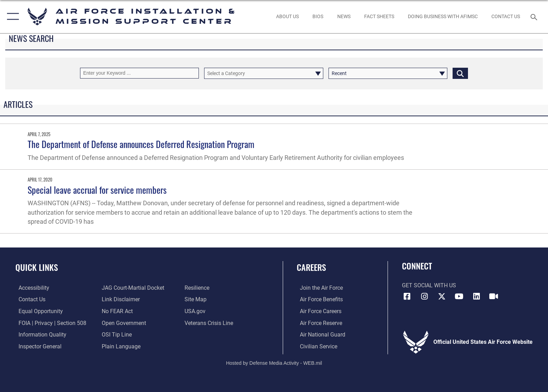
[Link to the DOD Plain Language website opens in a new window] (120, 346)
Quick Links (37, 267)
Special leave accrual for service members (97, 190)
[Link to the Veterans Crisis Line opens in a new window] (210, 323)
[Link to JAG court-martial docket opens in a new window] (132, 288)
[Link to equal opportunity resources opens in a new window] (38, 311)
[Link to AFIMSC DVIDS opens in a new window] (494, 296)
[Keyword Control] (139, 73)
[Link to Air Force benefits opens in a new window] (318, 299)
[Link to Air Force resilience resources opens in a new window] (198, 288)
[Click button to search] (460, 73)
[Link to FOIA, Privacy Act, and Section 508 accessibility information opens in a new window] (49, 323)
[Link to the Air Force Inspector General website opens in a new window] (37, 346)
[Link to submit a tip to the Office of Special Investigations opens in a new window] (116, 334)
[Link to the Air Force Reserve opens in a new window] (318, 323)
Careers (311, 267)
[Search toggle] (535, 17)
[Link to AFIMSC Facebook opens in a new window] (407, 296)
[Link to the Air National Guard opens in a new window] (319, 334)
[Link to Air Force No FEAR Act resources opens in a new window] (116, 311)
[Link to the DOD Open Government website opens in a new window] (123, 323)
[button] (11, 17)
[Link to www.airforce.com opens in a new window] (318, 288)
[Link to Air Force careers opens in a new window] (318, 311)
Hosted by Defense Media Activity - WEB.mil (274, 362)
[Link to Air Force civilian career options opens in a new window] (315, 346)
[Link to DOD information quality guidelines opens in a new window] (39, 334)
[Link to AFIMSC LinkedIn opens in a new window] (476, 296)
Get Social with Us (429, 285)
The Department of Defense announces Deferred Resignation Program (141, 144)
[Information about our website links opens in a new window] (120, 299)
